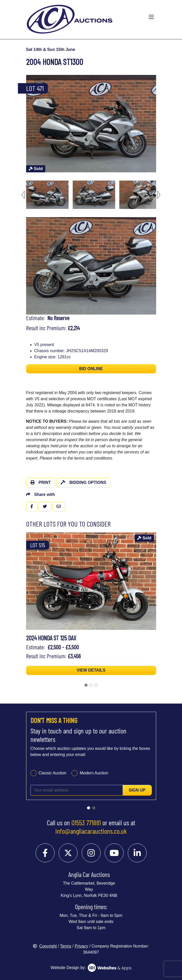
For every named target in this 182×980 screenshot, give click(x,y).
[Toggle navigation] (151, 17)
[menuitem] (47, 195)
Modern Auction (94, 773)
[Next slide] (159, 195)
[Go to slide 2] (91, 685)
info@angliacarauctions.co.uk (91, 831)
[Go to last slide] (23, 195)
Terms (66, 946)
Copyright (45, 946)
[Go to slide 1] (86, 685)
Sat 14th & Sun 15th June (51, 49)
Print (41, 482)
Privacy (81, 946)
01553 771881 (86, 822)
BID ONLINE (91, 369)
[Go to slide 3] (96, 685)
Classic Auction (53, 773)
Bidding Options (83, 482)
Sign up (137, 790)
